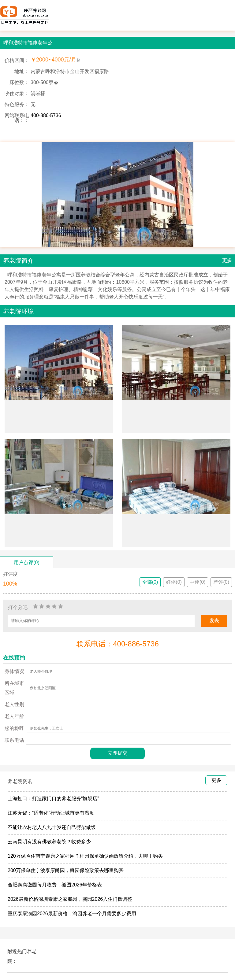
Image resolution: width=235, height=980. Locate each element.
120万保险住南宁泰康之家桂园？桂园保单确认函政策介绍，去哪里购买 (85, 856)
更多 (227, 260)
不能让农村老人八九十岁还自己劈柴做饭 (52, 827)
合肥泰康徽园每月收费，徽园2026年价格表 (55, 885)
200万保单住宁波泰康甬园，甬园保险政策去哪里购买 (66, 870)
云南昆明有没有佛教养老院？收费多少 (49, 842)
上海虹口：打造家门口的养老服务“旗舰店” (53, 799)
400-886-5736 (46, 115)
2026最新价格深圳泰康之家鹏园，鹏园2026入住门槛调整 (70, 899)
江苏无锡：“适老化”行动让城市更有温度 (51, 813)
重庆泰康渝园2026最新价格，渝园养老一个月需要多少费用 (72, 913)
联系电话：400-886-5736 (117, 644)
